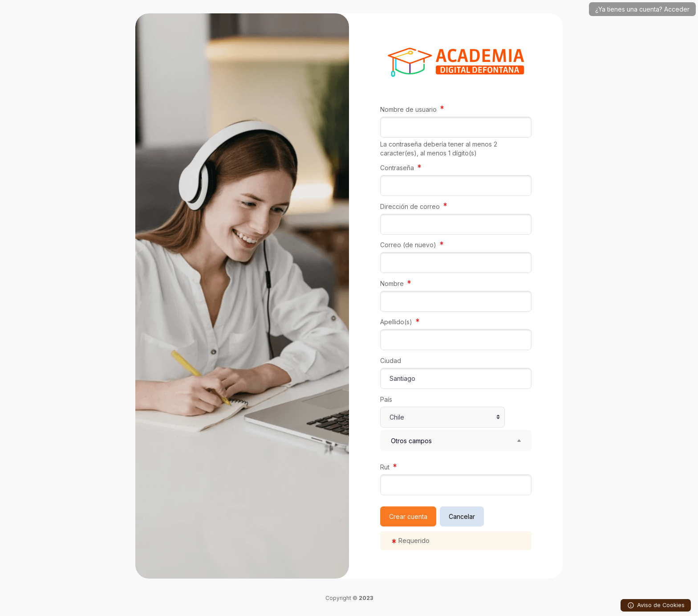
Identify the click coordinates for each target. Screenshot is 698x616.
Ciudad (391, 361)
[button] (456, 441)
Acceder (677, 9)
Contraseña (398, 168)
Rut (386, 467)
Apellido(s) (397, 322)
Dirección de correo (411, 206)
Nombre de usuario (409, 109)
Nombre (393, 284)
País (386, 399)
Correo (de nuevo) (409, 245)
